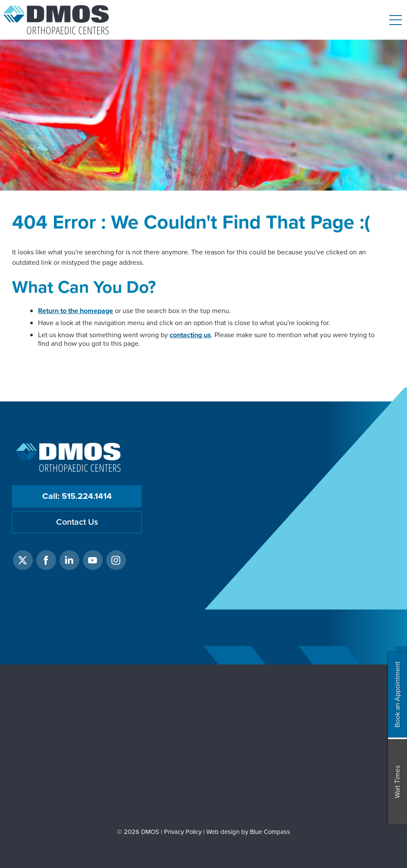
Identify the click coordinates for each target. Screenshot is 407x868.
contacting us (190, 335)
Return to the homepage (76, 311)
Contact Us (77, 522)
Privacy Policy (183, 832)
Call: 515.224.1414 (77, 496)
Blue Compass (270, 832)
